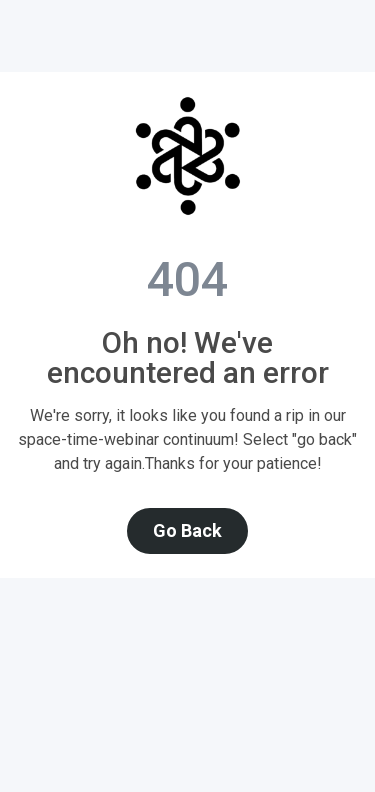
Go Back (187, 530)
